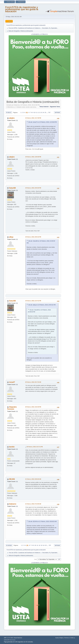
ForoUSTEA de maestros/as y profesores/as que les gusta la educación (22, 9)
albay (11, 237)
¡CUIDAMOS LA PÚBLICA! (39, 34)
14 (43, 112)
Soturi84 (12, 188)
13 (41, 112)
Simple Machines (18, 638)
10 (35, 112)
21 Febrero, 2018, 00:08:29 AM (33, 479)
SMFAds (6, 640)
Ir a (35, 559)
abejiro (12, 118)
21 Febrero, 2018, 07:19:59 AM (33, 504)
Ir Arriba (9, 545)
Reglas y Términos (64, 638)
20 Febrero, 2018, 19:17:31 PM (35, 447)
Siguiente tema (55, 107)
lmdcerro (13, 504)
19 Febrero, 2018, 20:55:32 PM (33, 237)
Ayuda (57, 638)
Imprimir (57, 113)
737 (49, 112)
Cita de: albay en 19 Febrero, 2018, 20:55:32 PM (42, 305)
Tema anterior (44, 107)
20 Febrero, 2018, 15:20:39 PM (33, 407)
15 (45, 112)
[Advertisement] (67, 131)
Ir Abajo (9, 113)
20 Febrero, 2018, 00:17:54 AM (33, 382)
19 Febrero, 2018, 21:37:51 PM (33, 301)
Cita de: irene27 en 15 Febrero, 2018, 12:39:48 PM (42, 122)
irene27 (12, 382)
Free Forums (13, 640)
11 (37, 112)
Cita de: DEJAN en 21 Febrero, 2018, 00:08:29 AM (42, 521)
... (47, 112)
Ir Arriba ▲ (72, 638)
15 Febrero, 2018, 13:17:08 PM (33, 118)
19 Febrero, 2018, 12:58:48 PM (33, 157)
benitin (12, 447)
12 (39, 112)
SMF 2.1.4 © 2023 (8, 638)
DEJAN (12, 479)
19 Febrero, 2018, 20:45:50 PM (33, 188)
